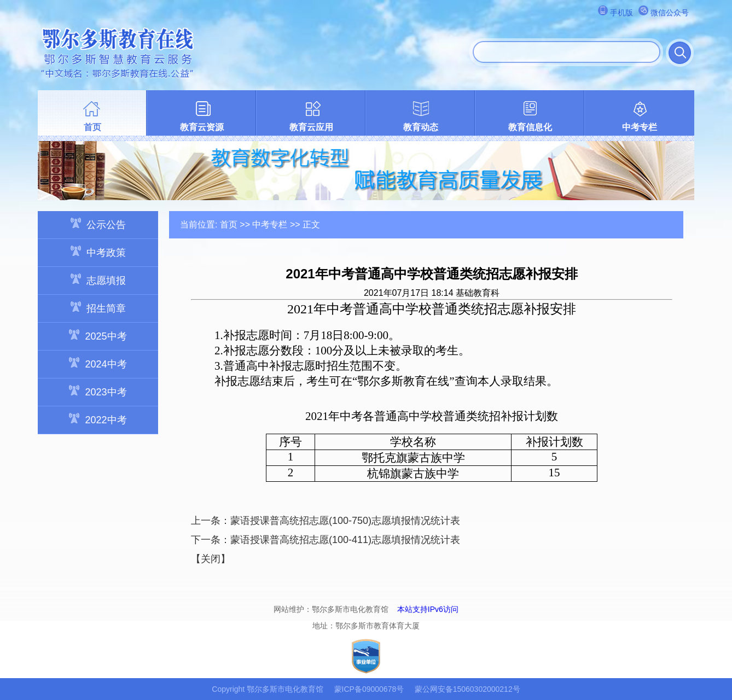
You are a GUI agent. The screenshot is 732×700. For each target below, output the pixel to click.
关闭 (211, 559)
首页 (92, 127)
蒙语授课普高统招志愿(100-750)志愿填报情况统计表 (345, 521)
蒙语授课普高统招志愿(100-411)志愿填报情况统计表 (345, 540)
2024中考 (98, 363)
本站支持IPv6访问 (428, 609)
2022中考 (98, 419)
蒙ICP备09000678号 (369, 689)
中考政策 (98, 252)
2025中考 (98, 336)
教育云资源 (202, 127)
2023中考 (98, 391)
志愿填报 (98, 280)
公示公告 (98, 224)
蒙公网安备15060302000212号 (467, 689)
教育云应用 (311, 127)
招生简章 (98, 308)
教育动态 (421, 127)
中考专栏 (640, 127)
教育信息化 (530, 127)
